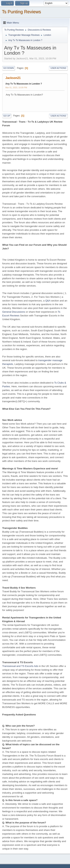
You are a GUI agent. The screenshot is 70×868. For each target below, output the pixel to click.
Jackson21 (13, 78)
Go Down (9, 68)
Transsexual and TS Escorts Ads (20, 666)
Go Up (7, 116)
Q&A (48, 301)
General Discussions (14, 312)
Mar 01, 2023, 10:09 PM (16, 87)
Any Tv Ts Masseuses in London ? (24, 84)
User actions (58, 68)
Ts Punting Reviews (21, 12)
